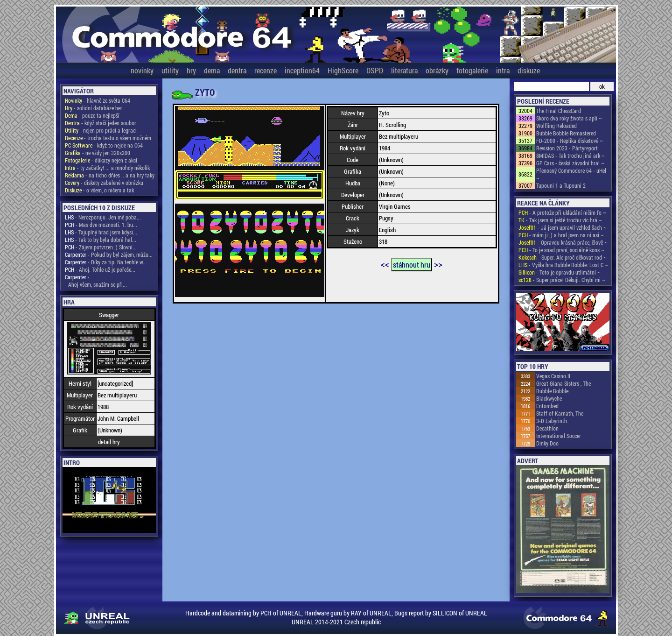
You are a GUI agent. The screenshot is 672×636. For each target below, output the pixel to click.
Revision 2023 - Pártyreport (567, 148)
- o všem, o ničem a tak (99, 190)
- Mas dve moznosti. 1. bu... (101, 225)
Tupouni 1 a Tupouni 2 (561, 185)
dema (212, 70)
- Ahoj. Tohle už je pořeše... (100, 269)
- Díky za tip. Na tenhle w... (106, 262)
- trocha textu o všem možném (108, 138)
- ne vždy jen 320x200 (98, 153)
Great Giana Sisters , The (563, 383)
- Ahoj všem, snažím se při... (96, 284)
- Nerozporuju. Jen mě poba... (103, 217)
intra (503, 70)
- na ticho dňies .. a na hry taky (110, 175)
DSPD (375, 70)
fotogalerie (472, 70)
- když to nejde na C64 (104, 145)
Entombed (547, 406)
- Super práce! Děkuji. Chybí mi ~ (562, 280)
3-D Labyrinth (552, 421)
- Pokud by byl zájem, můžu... (109, 254)
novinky (142, 70)
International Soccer (559, 436)
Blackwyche (549, 398)
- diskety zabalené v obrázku (104, 183)
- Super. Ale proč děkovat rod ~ (563, 257)
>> (438, 264)
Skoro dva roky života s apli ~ (569, 118)
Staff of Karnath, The (560, 413)
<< (385, 264)
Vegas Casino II (553, 376)
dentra (237, 70)
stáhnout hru (412, 265)
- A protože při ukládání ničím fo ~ (562, 212)
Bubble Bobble (552, 391)
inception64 (302, 70)
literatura (404, 70)
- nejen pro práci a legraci (101, 130)
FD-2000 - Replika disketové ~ (570, 141)
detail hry (109, 442)
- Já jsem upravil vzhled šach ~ (563, 227)
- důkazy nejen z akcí (101, 160)
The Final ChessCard (559, 111)
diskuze (529, 70)
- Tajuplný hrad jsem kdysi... (101, 232)
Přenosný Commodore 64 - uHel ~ (571, 174)
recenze (266, 70)
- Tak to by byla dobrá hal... (101, 240)
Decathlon (547, 428)
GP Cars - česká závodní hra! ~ (570, 163)
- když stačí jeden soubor (101, 123)
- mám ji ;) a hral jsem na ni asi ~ (561, 235)
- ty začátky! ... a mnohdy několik (107, 168)
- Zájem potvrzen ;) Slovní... (101, 247)
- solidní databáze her (94, 108)
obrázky (437, 70)
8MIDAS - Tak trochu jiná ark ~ (570, 155)
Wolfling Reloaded (556, 126)
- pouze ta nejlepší (92, 115)
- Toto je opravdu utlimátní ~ (560, 272)
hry (191, 70)
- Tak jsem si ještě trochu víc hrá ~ (560, 220)
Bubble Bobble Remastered (566, 133)
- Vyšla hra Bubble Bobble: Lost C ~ (563, 265)
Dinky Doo (547, 443)
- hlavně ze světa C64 (98, 100)
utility (170, 70)
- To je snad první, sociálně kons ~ (561, 250)
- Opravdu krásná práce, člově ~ (563, 242)
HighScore (343, 70)
